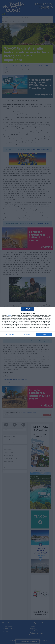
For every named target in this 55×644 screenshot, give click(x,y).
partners (9, 315)
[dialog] (27, 322)
